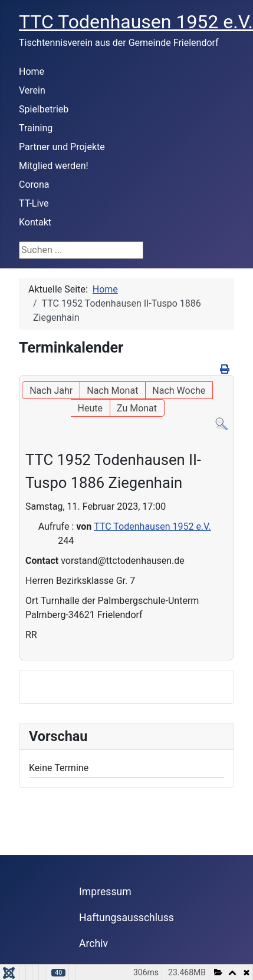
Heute (90, 408)
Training (36, 128)
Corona (34, 185)
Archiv (93, 944)
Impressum (105, 892)
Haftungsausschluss (126, 918)
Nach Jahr (51, 391)
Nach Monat (112, 391)
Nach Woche (179, 391)
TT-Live (34, 203)
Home (32, 72)
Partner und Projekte (62, 147)
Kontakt (35, 222)
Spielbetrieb (44, 109)
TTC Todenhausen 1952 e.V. (152, 526)
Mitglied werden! (54, 166)
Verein (32, 90)
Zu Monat (137, 408)
